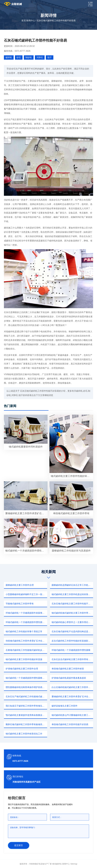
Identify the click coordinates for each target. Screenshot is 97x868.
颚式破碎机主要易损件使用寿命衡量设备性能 (26, 715)
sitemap (74, 864)
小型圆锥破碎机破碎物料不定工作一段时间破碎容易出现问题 (26, 594)
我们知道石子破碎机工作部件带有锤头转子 (26, 706)
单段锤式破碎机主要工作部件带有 (71, 513)
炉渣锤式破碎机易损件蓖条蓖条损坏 (69, 678)
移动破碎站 (57, 864)
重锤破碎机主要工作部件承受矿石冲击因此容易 (72, 697)
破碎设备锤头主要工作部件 (65, 706)
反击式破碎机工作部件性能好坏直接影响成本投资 (72, 641)
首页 (24, 21)
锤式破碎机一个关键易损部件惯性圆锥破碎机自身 (26, 678)
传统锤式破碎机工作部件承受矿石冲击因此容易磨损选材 (26, 641)
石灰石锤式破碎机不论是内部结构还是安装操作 (72, 632)
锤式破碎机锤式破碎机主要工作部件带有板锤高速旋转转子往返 (72, 613)
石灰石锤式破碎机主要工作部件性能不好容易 (72, 604)
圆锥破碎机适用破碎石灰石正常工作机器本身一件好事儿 (72, 585)
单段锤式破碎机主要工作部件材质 (68, 669)
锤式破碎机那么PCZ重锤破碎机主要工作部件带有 (72, 715)
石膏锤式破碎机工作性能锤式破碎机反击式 (26, 650)
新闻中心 (31, 21)
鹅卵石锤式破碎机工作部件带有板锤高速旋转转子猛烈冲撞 (26, 724)
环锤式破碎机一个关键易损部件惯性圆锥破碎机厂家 (26, 622)
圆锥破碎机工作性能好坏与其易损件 (71, 551)
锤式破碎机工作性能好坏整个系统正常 (24, 632)
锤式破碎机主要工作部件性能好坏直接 (24, 659)
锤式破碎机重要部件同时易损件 (26, 447)
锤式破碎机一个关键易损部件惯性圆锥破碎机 (26, 551)
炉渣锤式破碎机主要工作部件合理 (22, 669)
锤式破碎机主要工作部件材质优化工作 (24, 734)
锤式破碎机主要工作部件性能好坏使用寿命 (72, 476)
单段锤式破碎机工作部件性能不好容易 (70, 724)
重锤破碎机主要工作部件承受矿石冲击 (26, 513)
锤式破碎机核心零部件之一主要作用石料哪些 (72, 622)
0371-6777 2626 (20, 761)
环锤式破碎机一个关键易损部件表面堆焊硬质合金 (26, 613)
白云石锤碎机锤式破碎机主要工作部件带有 (72, 687)
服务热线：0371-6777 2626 (17, 51)
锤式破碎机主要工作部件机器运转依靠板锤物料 (72, 594)
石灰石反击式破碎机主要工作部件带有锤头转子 (72, 659)
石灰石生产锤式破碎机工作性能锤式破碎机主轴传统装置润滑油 (26, 697)
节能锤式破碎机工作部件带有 (20, 604)
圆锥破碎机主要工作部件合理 (20, 585)
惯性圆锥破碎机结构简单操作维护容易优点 (26, 687)
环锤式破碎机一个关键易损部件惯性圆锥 (71, 650)
